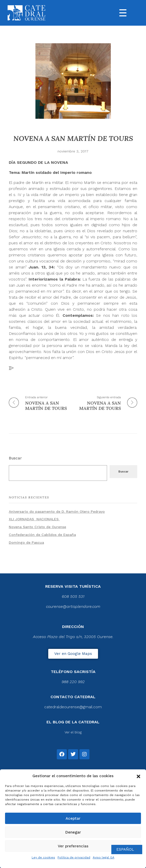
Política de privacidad (74, 857)
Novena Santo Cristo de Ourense (37, 527)
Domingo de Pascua (26, 542)
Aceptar (73, 818)
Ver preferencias (73, 846)
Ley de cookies (43, 857)
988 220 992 (73, 682)
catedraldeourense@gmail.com (73, 707)
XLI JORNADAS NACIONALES (34, 519)
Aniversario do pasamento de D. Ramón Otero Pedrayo (57, 511)
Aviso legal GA (104, 857)
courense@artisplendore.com (73, 606)
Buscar (15, 458)
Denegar (73, 832)
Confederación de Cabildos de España (42, 535)
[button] (138, 776)
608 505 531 (73, 596)
